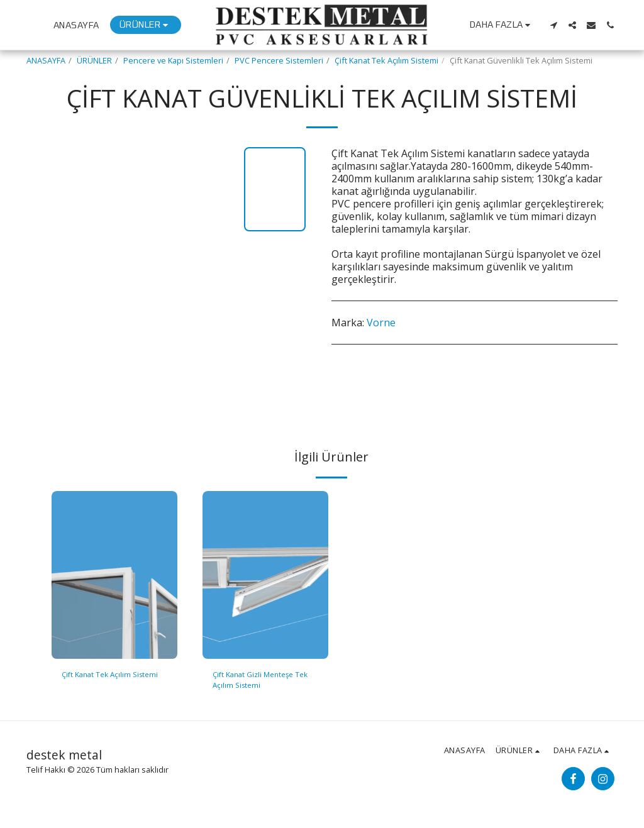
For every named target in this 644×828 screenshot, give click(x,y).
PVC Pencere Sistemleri (279, 60)
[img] (114, 575)
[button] (553, 25)
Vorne (381, 323)
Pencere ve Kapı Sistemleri (173, 60)
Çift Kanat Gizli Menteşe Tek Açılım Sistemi (265, 681)
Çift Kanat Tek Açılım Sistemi (386, 60)
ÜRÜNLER (94, 60)
